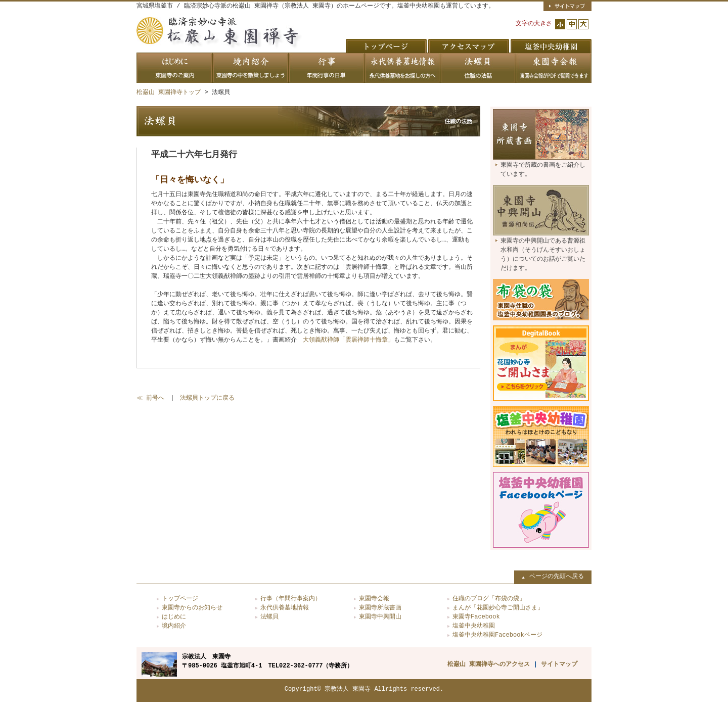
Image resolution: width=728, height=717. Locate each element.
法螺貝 (269, 617)
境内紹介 (174, 626)
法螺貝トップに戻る (207, 398)
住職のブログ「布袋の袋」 (489, 599)
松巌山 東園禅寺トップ (169, 92)
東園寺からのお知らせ (192, 608)
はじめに (174, 617)
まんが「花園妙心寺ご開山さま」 (498, 608)
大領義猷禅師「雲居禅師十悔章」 (348, 340)
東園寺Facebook (476, 617)
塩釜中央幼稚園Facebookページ (497, 635)
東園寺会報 (374, 599)
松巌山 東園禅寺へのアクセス (489, 664)
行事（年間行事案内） (291, 599)
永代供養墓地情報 (285, 608)
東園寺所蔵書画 (380, 608)
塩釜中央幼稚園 (474, 626)
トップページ (180, 599)
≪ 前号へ (150, 398)
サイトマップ (559, 664)
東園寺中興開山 (380, 617)
